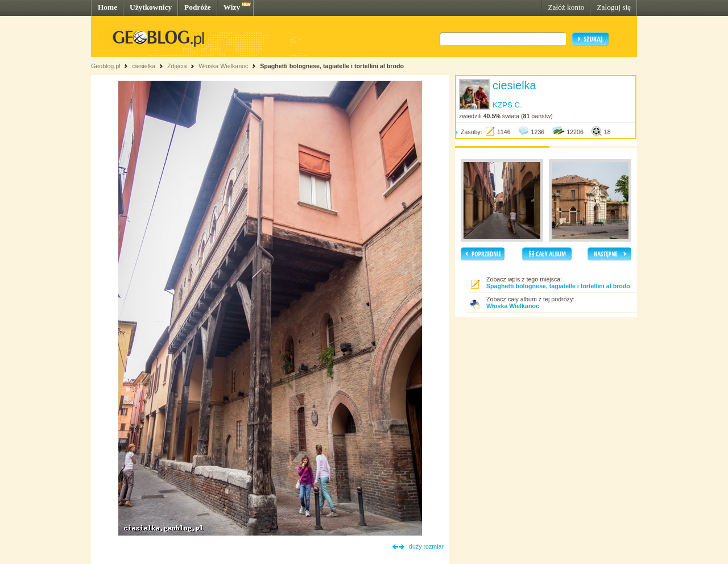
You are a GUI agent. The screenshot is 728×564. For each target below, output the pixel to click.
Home (107, 7)
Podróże (198, 7)
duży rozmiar (426, 546)
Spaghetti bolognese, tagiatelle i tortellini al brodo (332, 66)
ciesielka (144, 66)
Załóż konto (566, 7)
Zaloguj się (614, 7)
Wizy (232, 7)
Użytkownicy (151, 7)
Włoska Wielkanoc (223, 66)
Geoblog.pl (106, 66)
